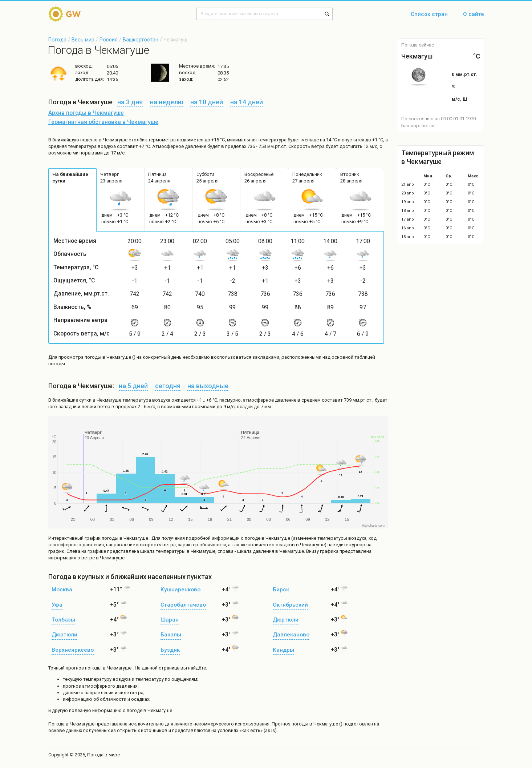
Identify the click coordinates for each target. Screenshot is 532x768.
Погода (57, 40)
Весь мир (83, 40)
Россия (109, 40)
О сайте (474, 15)
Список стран (429, 15)
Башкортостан (141, 40)
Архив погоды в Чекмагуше (86, 113)
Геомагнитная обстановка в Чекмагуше (103, 122)
